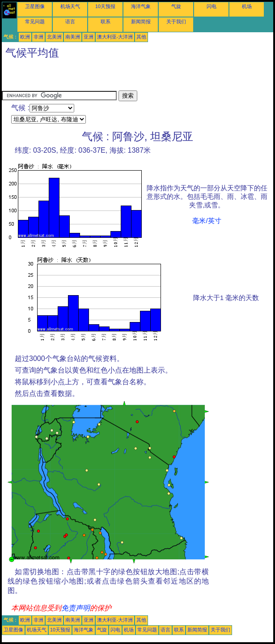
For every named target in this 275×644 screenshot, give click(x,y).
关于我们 (176, 21)
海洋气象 (141, 6)
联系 (106, 21)
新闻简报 (141, 21)
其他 (141, 37)
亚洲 (89, 37)
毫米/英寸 (207, 221)
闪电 (212, 6)
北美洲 (54, 37)
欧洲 (25, 37)
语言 (70, 21)
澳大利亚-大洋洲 (115, 37)
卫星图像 (35, 6)
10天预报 (105, 6)
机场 (247, 6)
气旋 (176, 6)
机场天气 (70, 6)
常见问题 (35, 21)
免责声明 (76, 608)
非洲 (38, 37)
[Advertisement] (106, 77)
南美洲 (73, 37)
